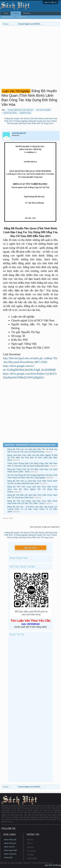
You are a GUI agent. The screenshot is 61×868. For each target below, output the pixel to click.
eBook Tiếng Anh (10, 843)
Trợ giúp (30, 855)
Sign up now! (30, 548)
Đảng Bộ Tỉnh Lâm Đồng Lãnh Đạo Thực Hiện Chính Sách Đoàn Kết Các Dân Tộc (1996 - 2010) (32, 502)
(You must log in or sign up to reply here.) (45, 527)
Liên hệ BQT (32, 858)
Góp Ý (30, 843)
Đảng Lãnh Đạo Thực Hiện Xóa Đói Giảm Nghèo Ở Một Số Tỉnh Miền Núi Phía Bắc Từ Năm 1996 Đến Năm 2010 (32, 458)
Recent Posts (21, 17)
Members (27, 13)
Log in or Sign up (50, 2)
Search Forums (8, 17)
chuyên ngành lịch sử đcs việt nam (20, 110)
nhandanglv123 (19, 133)
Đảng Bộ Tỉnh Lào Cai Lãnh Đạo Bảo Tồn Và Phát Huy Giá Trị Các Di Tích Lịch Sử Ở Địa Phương (32, 450)
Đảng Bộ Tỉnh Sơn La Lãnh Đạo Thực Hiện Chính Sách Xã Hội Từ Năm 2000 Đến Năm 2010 (32, 482)
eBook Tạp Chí (9, 847)
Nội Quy (30, 847)
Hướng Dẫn (8, 857)
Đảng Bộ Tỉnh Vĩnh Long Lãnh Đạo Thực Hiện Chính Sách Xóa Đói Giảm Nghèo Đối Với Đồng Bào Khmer (32, 489)
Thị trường (31, 851)
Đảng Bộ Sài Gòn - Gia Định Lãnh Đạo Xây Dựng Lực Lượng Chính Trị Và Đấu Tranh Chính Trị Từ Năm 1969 (32, 509)
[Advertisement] (30, 58)
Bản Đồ (30, 840)
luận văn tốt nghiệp (43, 110)
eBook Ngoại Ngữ (10, 850)
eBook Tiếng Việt (10, 840)
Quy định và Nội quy (53, 865)
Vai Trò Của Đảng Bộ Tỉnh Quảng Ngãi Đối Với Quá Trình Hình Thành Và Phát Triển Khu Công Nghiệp (32, 476)
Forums (16, 13)
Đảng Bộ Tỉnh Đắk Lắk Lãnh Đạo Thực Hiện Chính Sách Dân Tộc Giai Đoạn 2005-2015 (32, 496)
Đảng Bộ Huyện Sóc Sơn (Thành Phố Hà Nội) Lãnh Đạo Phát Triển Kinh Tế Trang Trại (32, 122)
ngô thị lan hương (10, 113)
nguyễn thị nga (25, 113)
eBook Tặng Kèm (10, 854)
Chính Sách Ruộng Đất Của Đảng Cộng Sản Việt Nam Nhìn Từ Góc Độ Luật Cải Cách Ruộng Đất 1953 (32, 465)
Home (6, 13)
